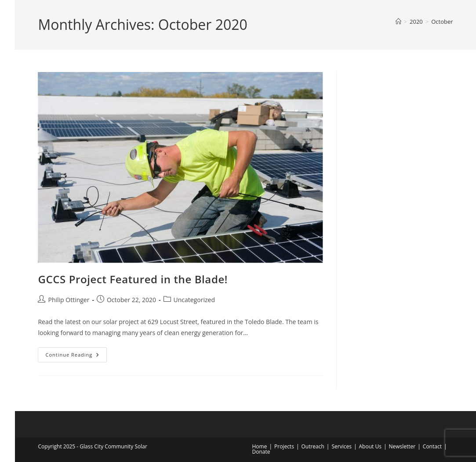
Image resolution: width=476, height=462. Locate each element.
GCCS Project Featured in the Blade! (133, 279)
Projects (284, 446)
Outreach (312, 446)
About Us (370, 446)
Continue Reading (76, 356)
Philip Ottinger (69, 300)
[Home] (398, 22)
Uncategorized (194, 300)
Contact (432, 446)
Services (341, 446)
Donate (261, 452)
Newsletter (402, 446)
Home (260, 446)
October (442, 22)
